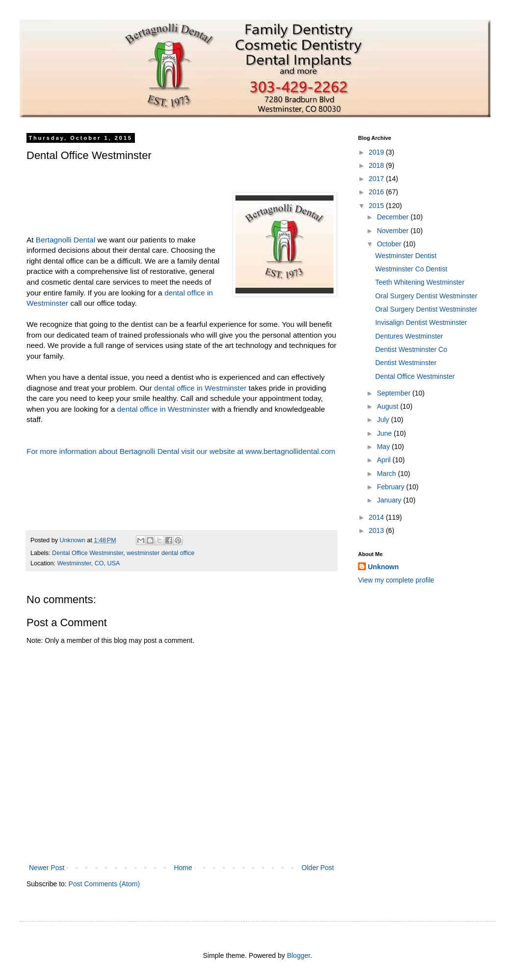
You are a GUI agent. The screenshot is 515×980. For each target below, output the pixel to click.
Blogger (298, 955)
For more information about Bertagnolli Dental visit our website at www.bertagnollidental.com (181, 451)
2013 (377, 530)
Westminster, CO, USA (89, 563)
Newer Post (47, 868)
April (385, 460)
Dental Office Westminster (88, 553)
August (388, 406)
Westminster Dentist (406, 256)
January (390, 500)
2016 (377, 192)
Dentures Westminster (409, 336)
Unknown (383, 567)
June (385, 433)
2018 (377, 165)
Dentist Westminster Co (411, 349)
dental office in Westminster (200, 388)
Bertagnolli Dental (66, 240)
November (393, 231)
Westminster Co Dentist (411, 269)
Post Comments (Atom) (104, 884)
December (393, 217)
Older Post (318, 868)
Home (183, 868)
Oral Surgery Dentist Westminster (426, 296)
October (390, 244)
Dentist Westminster (406, 363)
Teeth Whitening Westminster (420, 282)
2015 (377, 206)
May (384, 447)
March (387, 474)
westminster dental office (160, 553)
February (391, 487)
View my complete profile (396, 580)
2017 (377, 179)
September (394, 393)
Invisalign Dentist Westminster (421, 322)
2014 (377, 517)
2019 (377, 152)
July (384, 420)
